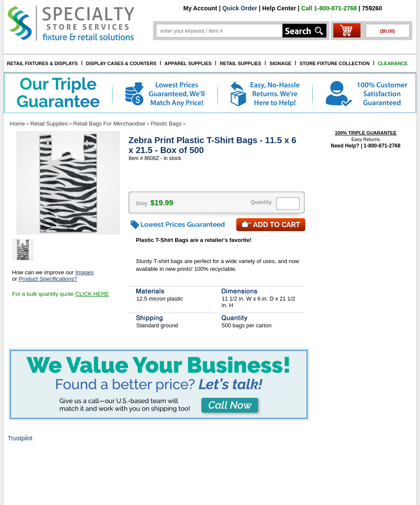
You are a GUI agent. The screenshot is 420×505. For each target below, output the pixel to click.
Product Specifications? (48, 279)
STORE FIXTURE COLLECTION (335, 63)
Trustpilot (20, 438)
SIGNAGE (281, 63)
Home (17, 124)
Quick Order (240, 8)
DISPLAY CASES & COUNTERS (121, 63)
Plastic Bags (166, 124)
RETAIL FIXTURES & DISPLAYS (42, 63)
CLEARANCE (393, 63)
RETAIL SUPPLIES (241, 63)
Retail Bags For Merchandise (110, 124)
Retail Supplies (49, 124)
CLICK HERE (92, 294)
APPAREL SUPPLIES (188, 63)
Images (85, 272)
